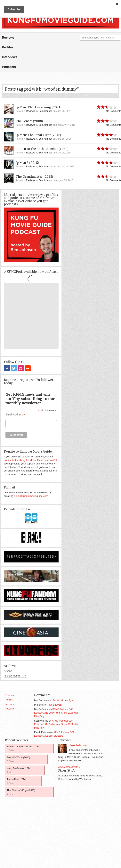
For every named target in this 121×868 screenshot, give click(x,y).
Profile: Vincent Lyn (63, 700)
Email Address (15, 414)
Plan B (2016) (55, 705)
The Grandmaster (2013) (34, 176)
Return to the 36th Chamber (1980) (42, 149)
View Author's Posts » (69, 767)
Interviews (10, 57)
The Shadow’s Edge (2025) (21, 790)
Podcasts (9, 67)
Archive (8, 671)
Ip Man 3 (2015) (27, 163)
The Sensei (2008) (29, 121)
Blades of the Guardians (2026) (23, 746)
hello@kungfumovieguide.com (31, 496)
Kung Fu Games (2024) (19, 768)
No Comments (113, 111)
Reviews (8, 38)
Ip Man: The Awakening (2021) (39, 107)
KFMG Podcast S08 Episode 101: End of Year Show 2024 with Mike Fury (56, 713)
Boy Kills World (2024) (18, 757)
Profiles (8, 47)
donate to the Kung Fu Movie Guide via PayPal (30, 460)
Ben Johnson (45, 111)
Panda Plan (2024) (17, 779)
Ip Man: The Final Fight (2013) (38, 135)
